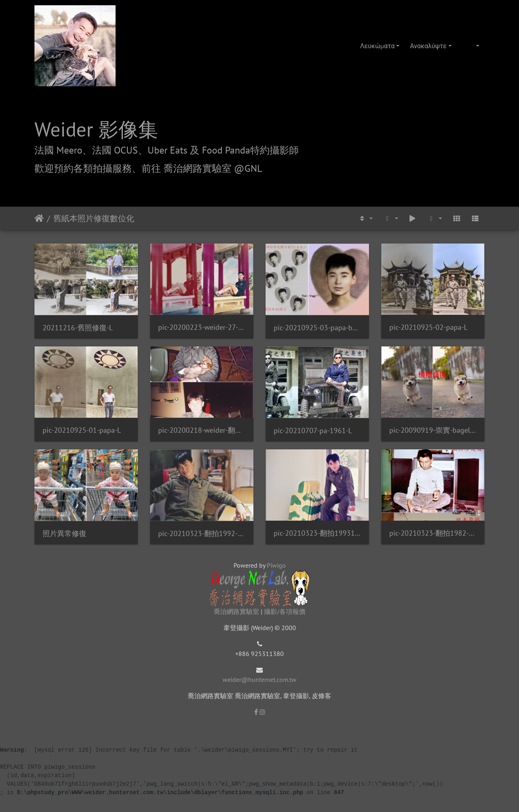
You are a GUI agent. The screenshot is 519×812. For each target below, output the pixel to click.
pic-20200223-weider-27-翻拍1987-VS (202, 327)
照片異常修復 (64, 533)
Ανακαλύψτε (428, 46)
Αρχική (39, 218)
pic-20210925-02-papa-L (428, 327)
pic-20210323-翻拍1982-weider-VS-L (433, 533)
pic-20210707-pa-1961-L (313, 431)
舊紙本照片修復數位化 (94, 218)
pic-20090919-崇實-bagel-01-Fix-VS (433, 430)
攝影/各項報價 (285, 611)
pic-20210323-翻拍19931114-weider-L (317, 533)
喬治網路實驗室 (236, 611)
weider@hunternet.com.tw (259, 680)
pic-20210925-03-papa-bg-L (317, 328)
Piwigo (276, 565)
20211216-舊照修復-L (78, 328)
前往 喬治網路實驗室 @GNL (202, 168)
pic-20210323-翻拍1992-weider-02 (202, 533)
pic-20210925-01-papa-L (82, 430)
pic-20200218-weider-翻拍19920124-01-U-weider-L (202, 430)
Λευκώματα (377, 46)
